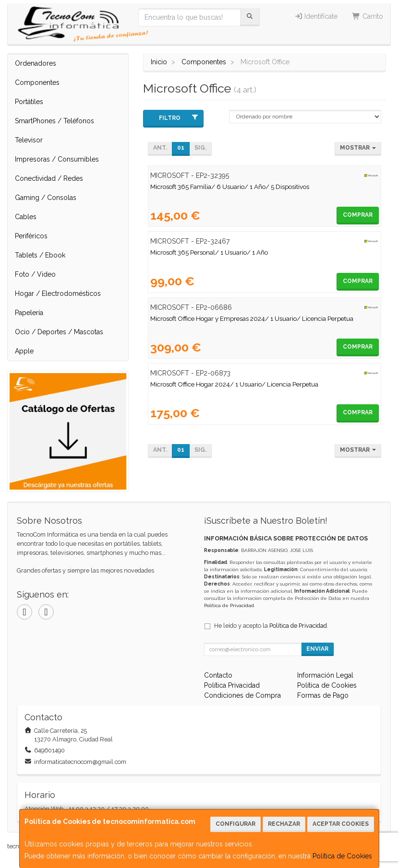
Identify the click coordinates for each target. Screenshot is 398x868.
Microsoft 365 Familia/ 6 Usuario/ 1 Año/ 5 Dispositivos (230, 187)
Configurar (235, 824)
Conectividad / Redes (49, 178)
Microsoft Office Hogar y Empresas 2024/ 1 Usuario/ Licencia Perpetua (252, 318)
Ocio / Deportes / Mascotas (59, 332)
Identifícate (316, 16)
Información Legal (325, 675)
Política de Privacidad (229, 605)
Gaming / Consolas (46, 198)
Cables (26, 217)
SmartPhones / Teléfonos (54, 121)
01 (181, 148)
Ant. (160, 148)
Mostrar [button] (358, 148)
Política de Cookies (342, 856)
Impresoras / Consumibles (57, 159)
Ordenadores (36, 63)
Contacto (218, 675)
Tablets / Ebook (40, 255)
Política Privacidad (232, 685)
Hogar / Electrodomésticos (58, 293)
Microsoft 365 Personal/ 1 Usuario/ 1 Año (209, 252)
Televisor (29, 140)
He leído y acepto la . (271, 626)
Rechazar (284, 824)
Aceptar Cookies (341, 824)
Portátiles (29, 102)
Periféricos (31, 236)
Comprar (358, 215)
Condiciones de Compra (242, 695)
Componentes (37, 82)
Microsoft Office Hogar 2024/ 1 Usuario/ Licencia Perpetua (234, 384)
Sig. (200, 148)
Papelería (29, 313)
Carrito (368, 16)
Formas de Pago (323, 695)
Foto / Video (35, 274)
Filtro (179, 118)
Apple (24, 351)
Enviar (317, 649)
